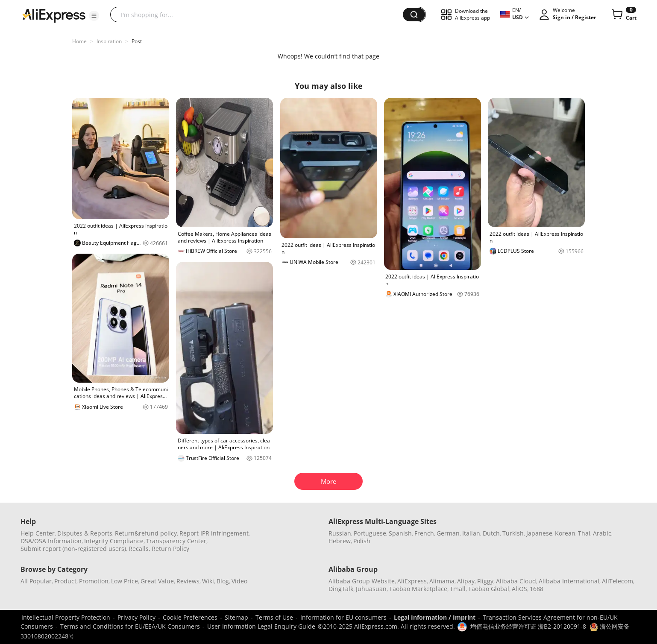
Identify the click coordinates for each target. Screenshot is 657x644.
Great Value (157, 581)
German (448, 533)
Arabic (602, 533)
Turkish (513, 533)
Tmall (458, 589)
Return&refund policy (146, 533)
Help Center (38, 533)
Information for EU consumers (343, 617)
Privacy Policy (136, 617)
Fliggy (485, 581)
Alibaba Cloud (516, 581)
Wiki (208, 581)
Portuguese (370, 533)
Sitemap (236, 617)
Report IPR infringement (214, 533)
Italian (471, 533)
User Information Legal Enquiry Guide (261, 626)
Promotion (94, 581)
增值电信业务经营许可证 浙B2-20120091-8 (528, 626)
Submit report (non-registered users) (73, 549)
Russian (340, 533)
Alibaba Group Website (362, 581)
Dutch (491, 533)
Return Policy (170, 549)
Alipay (466, 581)
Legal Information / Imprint (435, 617)
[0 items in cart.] (623, 15)
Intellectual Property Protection (66, 617)
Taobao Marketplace (418, 589)
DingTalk (341, 589)
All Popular (36, 581)
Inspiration (109, 41)
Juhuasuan (371, 589)
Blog (223, 581)
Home (79, 41)
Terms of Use (274, 617)
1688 (537, 589)
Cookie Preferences (190, 617)
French (424, 533)
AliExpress (412, 581)
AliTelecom (617, 581)
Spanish (400, 533)
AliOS (519, 589)
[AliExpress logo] (54, 15)
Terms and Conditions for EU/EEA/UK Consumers (130, 626)
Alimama (442, 581)
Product (65, 581)
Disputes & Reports (85, 533)
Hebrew (340, 541)
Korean (565, 533)
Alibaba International (569, 581)
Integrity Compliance (114, 541)
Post (137, 41)
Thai (584, 533)
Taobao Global (489, 589)
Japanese (539, 533)
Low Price (125, 581)
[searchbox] (260, 15)
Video (239, 581)
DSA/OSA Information (51, 541)
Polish (362, 541)
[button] (94, 16)
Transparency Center (176, 541)
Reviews (188, 581)
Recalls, (139, 549)
